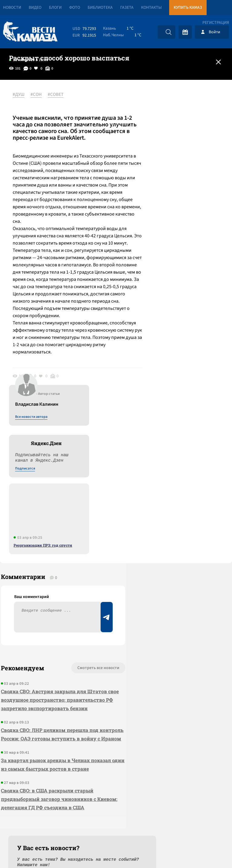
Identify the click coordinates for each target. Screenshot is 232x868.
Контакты (151, 8)
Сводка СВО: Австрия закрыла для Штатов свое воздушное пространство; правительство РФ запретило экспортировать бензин (43, 596)
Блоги (55, 8)
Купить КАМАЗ (188, 8)
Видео (35, 8)
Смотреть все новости (69, 560)
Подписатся (159, 153)
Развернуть (116, 828)
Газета (127, 8)
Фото (75, 8)
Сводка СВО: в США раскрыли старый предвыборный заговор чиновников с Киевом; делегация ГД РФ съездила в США (48, 720)
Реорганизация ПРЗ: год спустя (177, 229)
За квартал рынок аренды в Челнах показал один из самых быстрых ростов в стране (44, 677)
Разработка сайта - (209, 851)
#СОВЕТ (58, 95)
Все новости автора (165, 101)
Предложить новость (172, 580)
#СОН (39, 95)
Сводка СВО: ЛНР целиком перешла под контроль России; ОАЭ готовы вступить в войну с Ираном (44, 639)
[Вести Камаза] (30, 32)
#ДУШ (21, 95)
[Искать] (169, 32)
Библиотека (100, 8)
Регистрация (216, 23)
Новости (12, 8)
